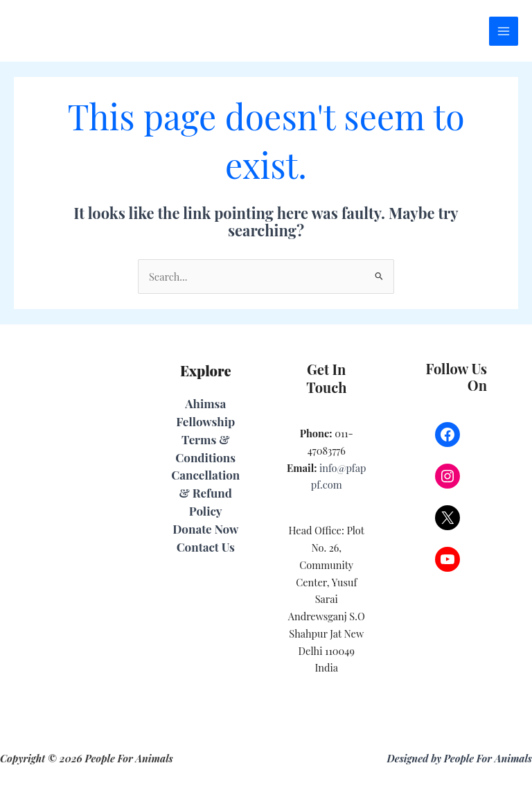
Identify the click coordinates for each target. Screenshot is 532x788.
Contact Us (206, 547)
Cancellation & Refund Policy (205, 493)
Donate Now (205, 529)
